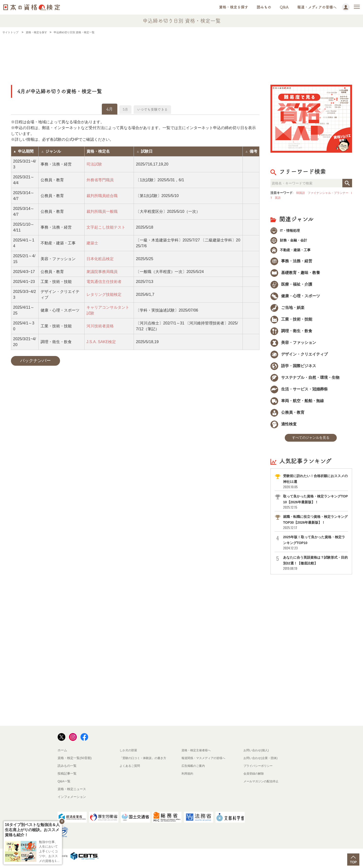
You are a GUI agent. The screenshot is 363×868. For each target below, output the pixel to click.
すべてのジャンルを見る (311, 441)
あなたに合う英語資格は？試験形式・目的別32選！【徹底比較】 (315, 567)
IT (278, 198)
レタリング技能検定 (104, 294)
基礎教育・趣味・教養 (295, 276)
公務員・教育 (287, 415)
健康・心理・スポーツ (295, 299)
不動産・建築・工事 (293, 252)
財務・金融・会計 (291, 242)
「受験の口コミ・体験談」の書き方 (145, 762)
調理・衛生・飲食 (291, 334)
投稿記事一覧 (67, 778)
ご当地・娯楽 (287, 310)
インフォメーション (72, 801)
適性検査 (284, 427)
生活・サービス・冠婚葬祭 (299, 392)
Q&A (284, 7)
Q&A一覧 (64, 785)
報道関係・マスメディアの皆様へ (205, 762)
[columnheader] (25, 151)
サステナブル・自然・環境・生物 (305, 380)
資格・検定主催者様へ (197, 754)
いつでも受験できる (155, 109)
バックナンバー (35, 361)
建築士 (92, 243)
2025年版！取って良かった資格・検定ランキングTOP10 (315, 547)
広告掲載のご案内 (194, 770)
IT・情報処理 (287, 231)
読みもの (264, 7)
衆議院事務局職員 (102, 272)
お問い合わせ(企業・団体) (262, 762)
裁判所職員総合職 (102, 196)
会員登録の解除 (255, 778)
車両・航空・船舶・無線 (297, 404)
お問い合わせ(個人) (257, 754)
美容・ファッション (293, 345)
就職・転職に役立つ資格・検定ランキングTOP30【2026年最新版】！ (315, 526)
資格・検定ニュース (72, 793)
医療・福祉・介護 (291, 287)
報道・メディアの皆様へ (317, 7)
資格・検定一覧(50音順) (75, 762)
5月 (120, 109)
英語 (285, 198)
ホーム (62, 754)
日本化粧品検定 (100, 259)
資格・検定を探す (233, 7)
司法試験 (94, 164)
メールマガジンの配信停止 (262, 785)
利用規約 (188, 778)
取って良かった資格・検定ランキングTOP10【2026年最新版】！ (315, 506)
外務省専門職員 (100, 180)
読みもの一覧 (67, 770)
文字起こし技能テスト (106, 227)
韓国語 (301, 193)
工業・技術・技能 (291, 322)
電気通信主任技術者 (104, 282)
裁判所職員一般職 (102, 211)
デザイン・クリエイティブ (299, 357)
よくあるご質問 (131, 770)
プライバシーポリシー (259, 770)
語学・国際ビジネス (293, 369)
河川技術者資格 (100, 326)
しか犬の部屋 (129, 754)
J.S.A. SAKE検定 (101, 342)
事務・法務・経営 (291, 264)
